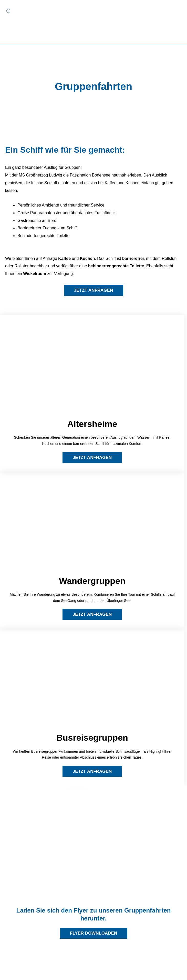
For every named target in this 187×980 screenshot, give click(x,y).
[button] (8, 11)
